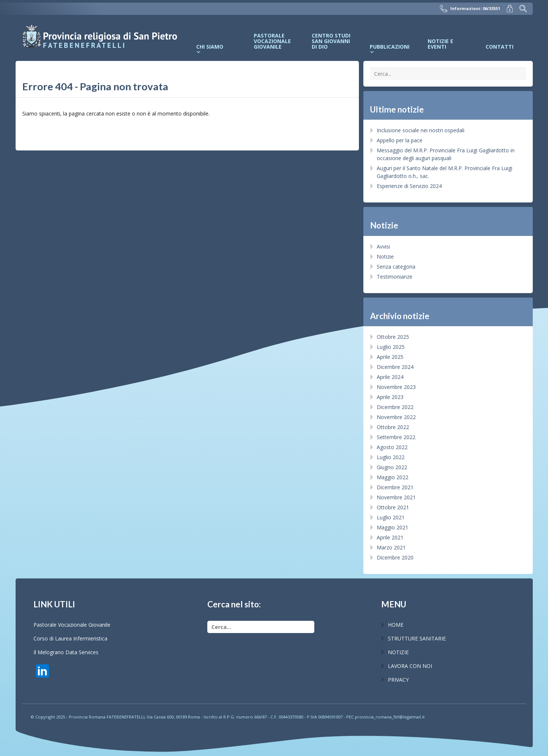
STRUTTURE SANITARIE (417, 638)
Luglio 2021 (391, 517)
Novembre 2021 (396, 497)
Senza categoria (396, 267)
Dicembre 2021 (395, 487)
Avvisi (383, 246)
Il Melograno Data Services (66, 652)
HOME (396, 625)
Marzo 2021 (391, 547)
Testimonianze (395, 277)
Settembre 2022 (396, 437)
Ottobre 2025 (393, 337)
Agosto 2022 (392, 447)
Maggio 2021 (393, 527)
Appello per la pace (400, 140)
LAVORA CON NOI (410, 666)
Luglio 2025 (391, 347)
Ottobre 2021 (393, 507)
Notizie (385, 257)
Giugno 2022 (392, 467)
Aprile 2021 (390, 537)
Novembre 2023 (396, 387)
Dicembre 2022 (395, 407)
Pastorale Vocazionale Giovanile (72, 625)
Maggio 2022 (393, 477)
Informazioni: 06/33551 (470, 9)
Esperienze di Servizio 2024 (409, 186)
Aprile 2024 (390, 377)
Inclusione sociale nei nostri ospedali (421, 130)
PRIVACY (398, 680)
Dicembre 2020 (395, 557)
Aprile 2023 (390, 397)
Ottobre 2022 (393, 427)
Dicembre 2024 (395, 367)
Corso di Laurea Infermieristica (70, 638)
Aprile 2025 (390, 357)
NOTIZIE (398, 652)
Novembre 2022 (396, 417)
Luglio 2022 (391, 457)
